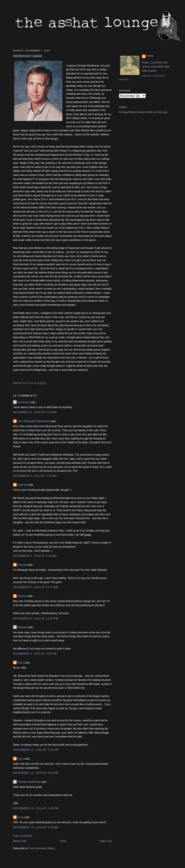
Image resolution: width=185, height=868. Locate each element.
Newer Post (20, 841)
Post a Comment (22, 836)
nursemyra (24, 402)
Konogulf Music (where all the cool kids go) (143, 112)
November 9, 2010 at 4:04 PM (35, 654)
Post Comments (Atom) (42, 848)
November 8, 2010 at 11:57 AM (36, 587)
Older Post (106, 841)
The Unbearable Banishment (34, 421)
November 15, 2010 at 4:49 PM (36, 808)
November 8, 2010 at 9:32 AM (35, 556)
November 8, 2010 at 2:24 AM (35, 412)
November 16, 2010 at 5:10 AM (36, 827)
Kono (21, 663)
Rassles (22, 565)
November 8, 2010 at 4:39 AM (35, 476)
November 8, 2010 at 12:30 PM (36, 618)
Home (63, 841)
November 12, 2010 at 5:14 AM (36, 750)
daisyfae (23, 627)
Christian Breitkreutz (29, 782)
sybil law (23, 485)
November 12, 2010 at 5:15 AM (36, 773)
